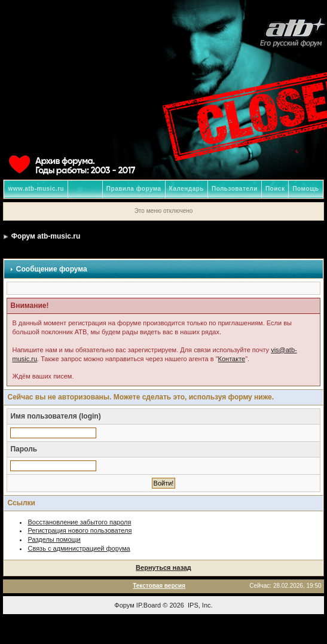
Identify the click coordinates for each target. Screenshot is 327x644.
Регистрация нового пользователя (80, 530)
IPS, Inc (199, 605)
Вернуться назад (163, 567)
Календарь (187, 189)
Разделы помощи (54, 539)
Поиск (275, 189)
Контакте (232, 359)
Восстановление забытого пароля (79, 522)
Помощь (305, 189)
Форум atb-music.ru (46, 236)
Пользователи (235, 189)
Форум (124, 605)
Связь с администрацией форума (79, 548)
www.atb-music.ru (36, 189)
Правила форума (134, 189)
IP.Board (149, 605)
